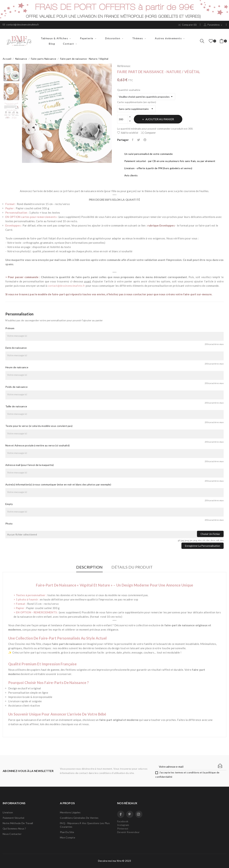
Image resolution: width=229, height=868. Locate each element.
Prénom (10, 328)
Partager (133, 140)
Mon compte (68, 837)
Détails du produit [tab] (133, 567)
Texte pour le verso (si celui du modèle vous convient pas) (39, 426)
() (211, 41)
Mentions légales (70, 812)
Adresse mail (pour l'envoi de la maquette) (30, 465)
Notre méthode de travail (18, 823)
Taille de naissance (16, 406)
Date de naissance (16, 348)
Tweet (139, 140)
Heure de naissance (17, 367)
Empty (9, 504)
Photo (9, 524)
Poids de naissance (16, 387)
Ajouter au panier (161, 119)
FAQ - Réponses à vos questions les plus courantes (85, 825)
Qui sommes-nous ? (14, 828)
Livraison (8, 812)
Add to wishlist (128, 133)
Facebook (121, 814)
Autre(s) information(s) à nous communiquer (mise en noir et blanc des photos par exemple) (58, 484)
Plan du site (67, 832)
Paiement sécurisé (14, 818)
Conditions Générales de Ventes (79, 818)
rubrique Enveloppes (161, 225)
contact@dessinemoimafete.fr (21, 25)
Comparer (148, 133)
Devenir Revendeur (128, 832)
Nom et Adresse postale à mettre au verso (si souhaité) (37, 445)
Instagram (139, 814)
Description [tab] (88, 567)
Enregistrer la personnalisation (203, 546)
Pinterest (146, 140)
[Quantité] (123, 119)
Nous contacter (12, 834)
